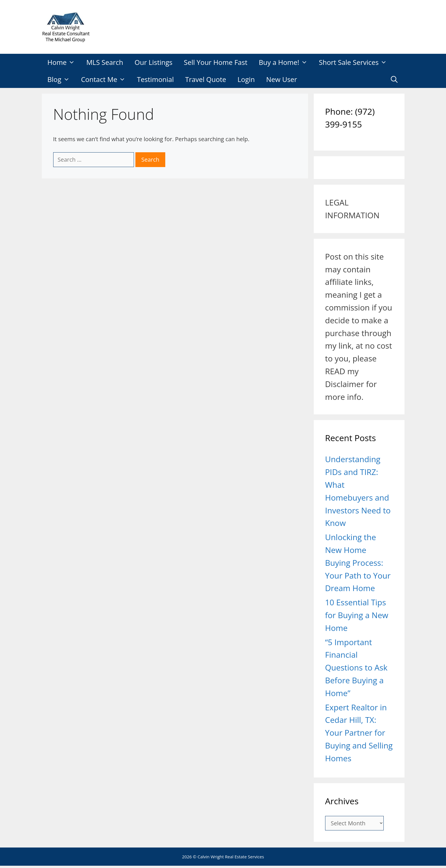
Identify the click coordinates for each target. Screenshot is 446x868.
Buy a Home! (286, 62)
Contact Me (106, 79)
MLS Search (105, 62)
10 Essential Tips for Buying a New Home (357, 615)
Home (64, 62)
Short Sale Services (356, 62)
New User (282, 79)
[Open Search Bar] (394, 79)
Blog (61, 79)
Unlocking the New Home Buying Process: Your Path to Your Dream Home (358, 562)
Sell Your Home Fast (215, 62)
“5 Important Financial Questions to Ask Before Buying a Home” (356, 668)
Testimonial (155, 79)
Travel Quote (206, 79)
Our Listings (153, 62)
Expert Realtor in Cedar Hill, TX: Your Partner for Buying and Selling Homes (359, 733)
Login (246, 79)
